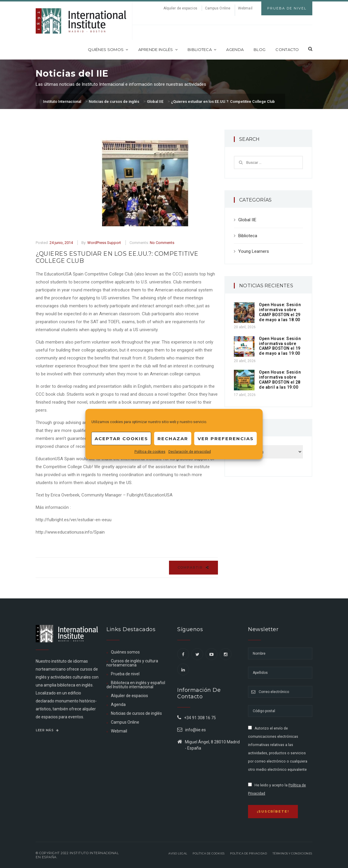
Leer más (47, 730)
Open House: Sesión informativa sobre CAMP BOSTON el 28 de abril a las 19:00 (280, 379)
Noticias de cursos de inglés (136, 713)
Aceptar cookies (121, 438)
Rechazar (173, 438)
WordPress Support (104, 243)
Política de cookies (150, 452)
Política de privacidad (248, 853)
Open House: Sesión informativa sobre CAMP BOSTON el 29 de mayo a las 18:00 (280, 312)
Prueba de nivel (125, 674)
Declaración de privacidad (190, 452)
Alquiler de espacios (180, 8)
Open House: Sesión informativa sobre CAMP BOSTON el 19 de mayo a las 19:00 (280, 346)
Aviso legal (178, 853)
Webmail (245, 8)
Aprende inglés (158, 49)
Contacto (287, 49)
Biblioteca (202, 49)
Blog (260, 49)
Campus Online (218, 8)
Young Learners (254, 251)
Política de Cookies (209, 853)
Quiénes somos (108, 49)
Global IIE (247, 220)
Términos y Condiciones (292, 853)
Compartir (193, 567)
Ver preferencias (226, 438)
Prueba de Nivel (287, 8)
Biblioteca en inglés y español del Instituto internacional (136, 685)
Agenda (235, 49)
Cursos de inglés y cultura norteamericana (132, 663)
